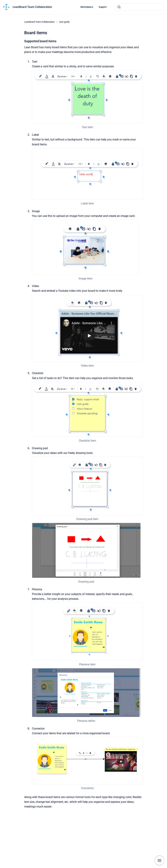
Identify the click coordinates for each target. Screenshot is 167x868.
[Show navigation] (159, 860)
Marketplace (87, 7)
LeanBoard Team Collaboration (32, 7)
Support (103, 7)
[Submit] (119, 7)
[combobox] (140, 7)
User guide (64, 22)
